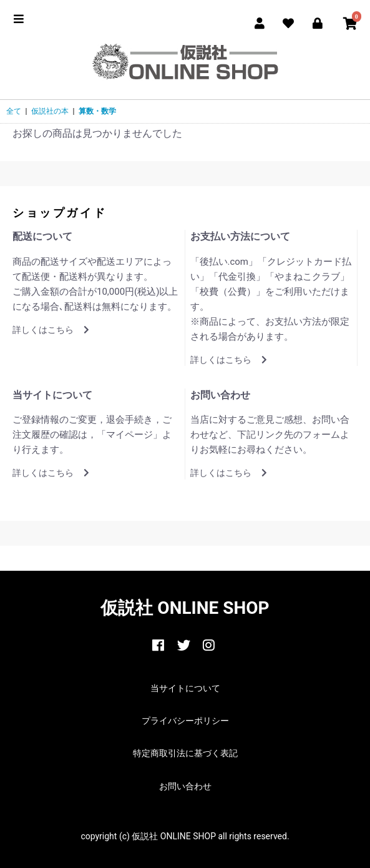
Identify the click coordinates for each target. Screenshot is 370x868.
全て (14, 111)
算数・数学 (97, 111)
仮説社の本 (50, 111)
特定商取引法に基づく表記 (185, 753)
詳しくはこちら (51, 330)
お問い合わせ (185, 786)
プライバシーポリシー (185, 721)
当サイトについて (185, 688)
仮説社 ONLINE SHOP (185, 608)
